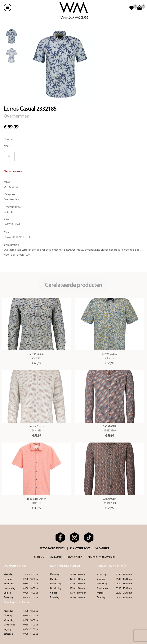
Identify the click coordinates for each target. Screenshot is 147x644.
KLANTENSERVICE (80, 549)
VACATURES (102, 549)
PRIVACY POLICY (75, 557)
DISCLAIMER (56, 557)
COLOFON (39, 557)
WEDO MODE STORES (52, 549)
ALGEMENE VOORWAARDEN (101, 557)
